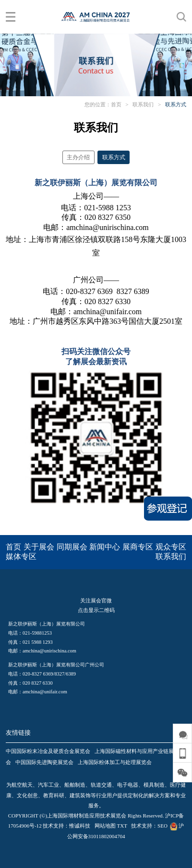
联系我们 (143, 104)
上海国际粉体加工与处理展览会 (115, 762)
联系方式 (176, 104)
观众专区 (171, 547)
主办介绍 (78, 157)
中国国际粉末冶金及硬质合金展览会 (48, 751)
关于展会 (39, 547)
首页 (116, 104)
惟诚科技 (80, 826)
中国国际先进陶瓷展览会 (44, 762)
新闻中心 (105, 547)
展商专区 (138, 547)
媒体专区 (21, 556)
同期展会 (72, 547)
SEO (162, 826)
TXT (122, 826)
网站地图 (105, 826)
